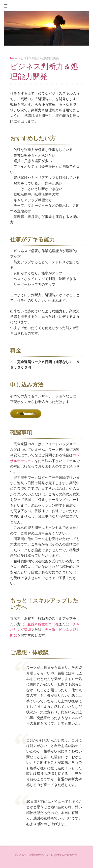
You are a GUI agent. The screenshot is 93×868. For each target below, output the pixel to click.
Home (14, 58)
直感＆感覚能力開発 (43, 624)
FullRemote (26, 414)
